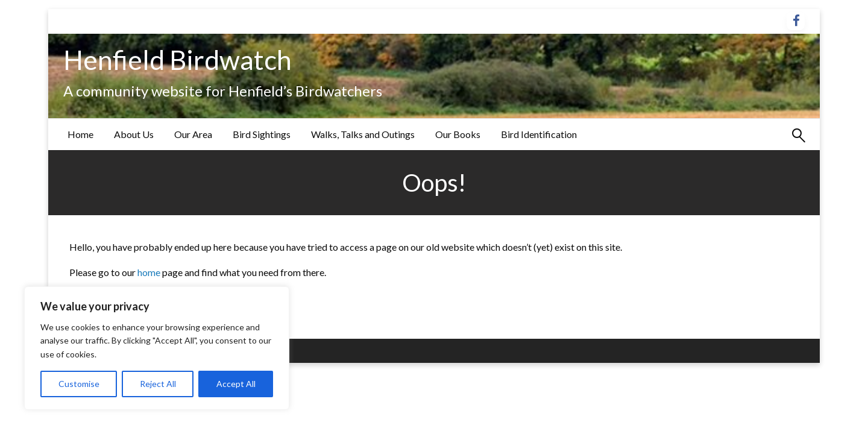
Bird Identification (539, 134)
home (150, 272)
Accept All (236, 384)
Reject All (158, 384)
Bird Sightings (262, 134)
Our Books (458, 134)
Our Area (193, 134)
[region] (157, 348)
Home (80, 134)
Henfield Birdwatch (178, 60)
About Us (134, 134)
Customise (79, 384)
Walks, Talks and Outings (363, 134)
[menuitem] (80, 134)
